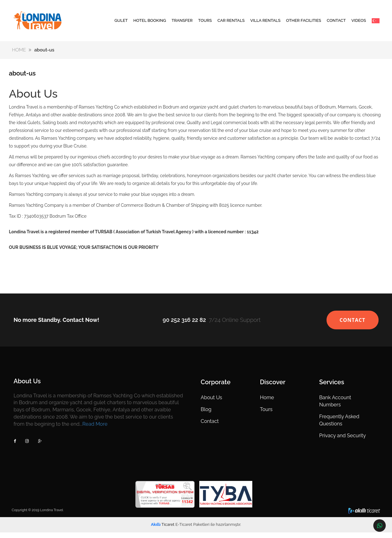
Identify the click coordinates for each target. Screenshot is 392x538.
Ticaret (163, 530)
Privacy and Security (342, 441)
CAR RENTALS (231, 23)
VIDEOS (359, 23)
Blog (206, 415)
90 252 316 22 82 (184, 325)
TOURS (205, 23)
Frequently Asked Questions (339, 426)
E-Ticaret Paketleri (192, 530)
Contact (210, 427)
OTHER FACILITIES (303, 23)
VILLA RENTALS (265, 23)
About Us (211, 403)
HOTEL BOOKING (150, 23)
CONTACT (336, 23)
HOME (20, 56)
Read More (96, 430)
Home (266, 403)
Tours (266, 415)
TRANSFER (182, 23)
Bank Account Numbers (334, 407)
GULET (121, 23)
